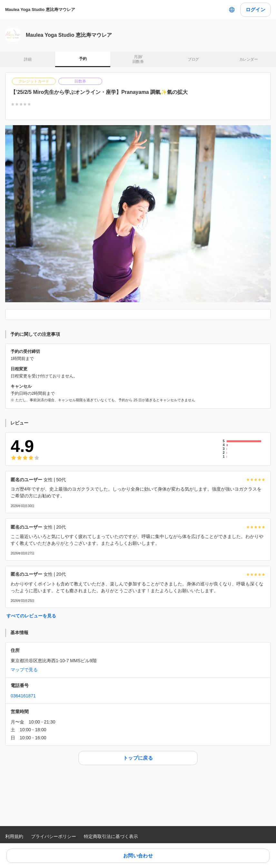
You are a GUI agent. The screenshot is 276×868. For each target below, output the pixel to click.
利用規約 (14, 836)
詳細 (28, 59)
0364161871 (23, 696)
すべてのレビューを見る (31, 616)
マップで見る (24, 670)
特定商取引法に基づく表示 (111, 836)
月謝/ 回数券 (138, 59)
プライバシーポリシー (54, 836)
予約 (83, 59)
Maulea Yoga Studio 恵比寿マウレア (40, 10)
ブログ (193, 59)
